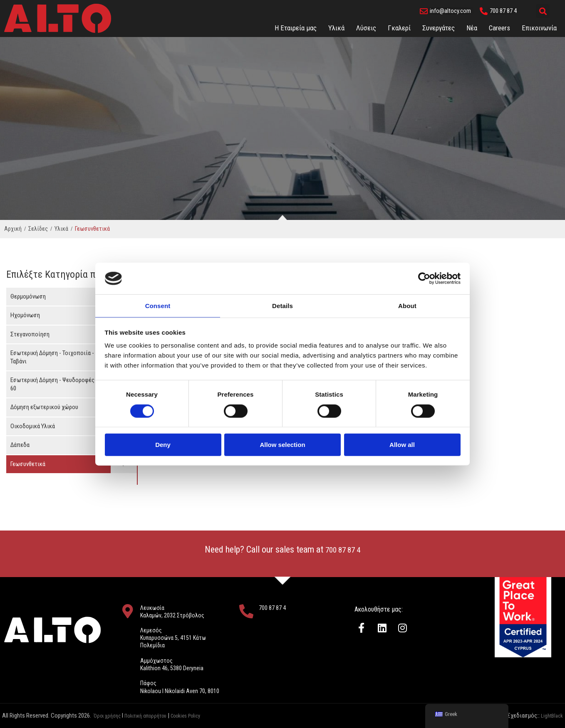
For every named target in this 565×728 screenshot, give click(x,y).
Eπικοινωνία (539, 28)
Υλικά (336, 28)
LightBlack (550, 716)
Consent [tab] (158, 305)
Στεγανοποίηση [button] (30, 334)
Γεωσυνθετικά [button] (28, 464)
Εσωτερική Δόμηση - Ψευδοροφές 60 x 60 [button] (58, 384)
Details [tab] (282, 305)
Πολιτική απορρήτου (155, 716)
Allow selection (282, 445)
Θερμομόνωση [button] (28, 296)
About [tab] (407, 305)
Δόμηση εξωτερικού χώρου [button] (44, 407)
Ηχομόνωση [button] (25, 315)
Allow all (402, 445)
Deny (163, 445)
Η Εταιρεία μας (296, 28)
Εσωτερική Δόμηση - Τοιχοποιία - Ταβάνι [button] (52, 357)
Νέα (472, 28)
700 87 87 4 (343, 549)
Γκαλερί (399, 28)
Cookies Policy (203, 716)
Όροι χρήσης (109, 716)
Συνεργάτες (439, 28)
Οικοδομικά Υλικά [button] (33, 426)
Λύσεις (366, 28)
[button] (543, 11)
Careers (499, 28)
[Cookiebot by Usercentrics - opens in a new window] (424, 278)
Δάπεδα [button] (20, 445)
